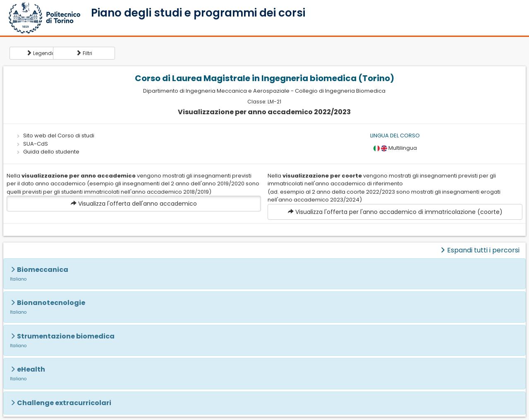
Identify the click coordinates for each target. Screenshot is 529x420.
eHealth (31, 369)
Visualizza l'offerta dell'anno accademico (134, 204)
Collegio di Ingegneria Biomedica (340, 91)
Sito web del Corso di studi (59, 136)
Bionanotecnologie (51, 303)
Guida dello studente (51, 152)
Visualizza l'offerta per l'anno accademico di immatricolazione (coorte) (395, 212)
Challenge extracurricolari (64, 403)
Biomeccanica (43, 270)
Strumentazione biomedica (66, 336)
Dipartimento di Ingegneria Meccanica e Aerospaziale (216, 91)
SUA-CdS (36, 144)
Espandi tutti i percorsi (480, 250)
